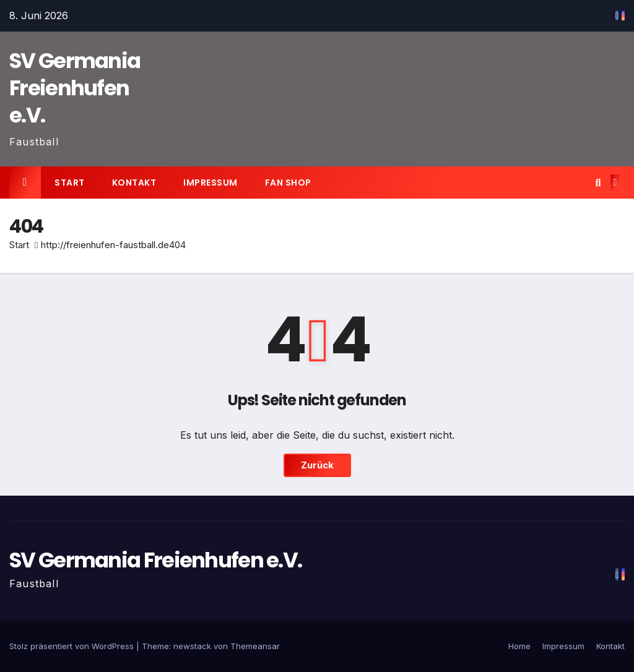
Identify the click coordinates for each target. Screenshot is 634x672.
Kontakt (134, 183)
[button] (598, 183)
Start (70, 183)
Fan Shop (288, 183)
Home (519, 646)
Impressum (211, 183)
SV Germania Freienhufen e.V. (75, 88)
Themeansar (255, 646)
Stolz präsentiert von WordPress (73, 646)
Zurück (317, 465)
